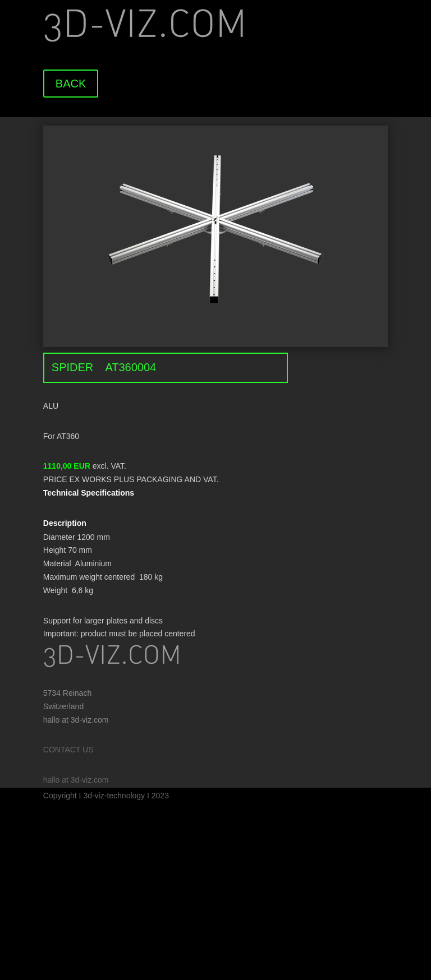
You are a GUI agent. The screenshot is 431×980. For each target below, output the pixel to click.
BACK (71, 84)
